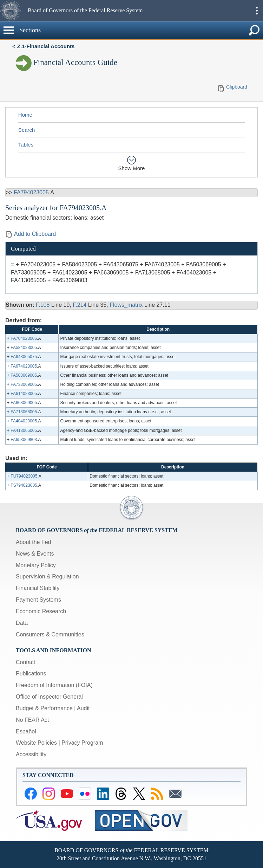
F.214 (80, 305)
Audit (83, 708)
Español (26, 731)
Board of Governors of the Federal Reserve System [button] (85, 10)
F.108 (43, 305)
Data (22, 623)
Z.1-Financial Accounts (46, 46)
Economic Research (41, 611)
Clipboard (237, 87)
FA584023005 (24, 348)
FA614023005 (24, 394)
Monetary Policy (36, 565)
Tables (26, 145)
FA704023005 (24, 338)
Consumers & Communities (50, 634)
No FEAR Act (32, 720)
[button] (13, 11)
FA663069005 (24, 403)
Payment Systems (38, 600)
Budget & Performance (44, 708)
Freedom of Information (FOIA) (54, 685)
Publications (31, 673)
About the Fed (34, 542)
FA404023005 (24, 421)
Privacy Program (82, 743)
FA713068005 (24, 412)
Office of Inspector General (49, 697)
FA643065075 (24, 357)
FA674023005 (24, 366)
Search (27, 130)
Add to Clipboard (31, 234)
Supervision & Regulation (47, 576)
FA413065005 (24, 430)
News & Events (35, 554)
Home (25, 115)
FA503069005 (24, 375)
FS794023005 (24, 485)
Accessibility (31, 754)
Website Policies (36, 743)
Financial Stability (38, 588)
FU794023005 (24, 476)
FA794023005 (31, 192)
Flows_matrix (126, 305)
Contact (25, 662)
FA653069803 (24, 440)
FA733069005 (24, 384)
